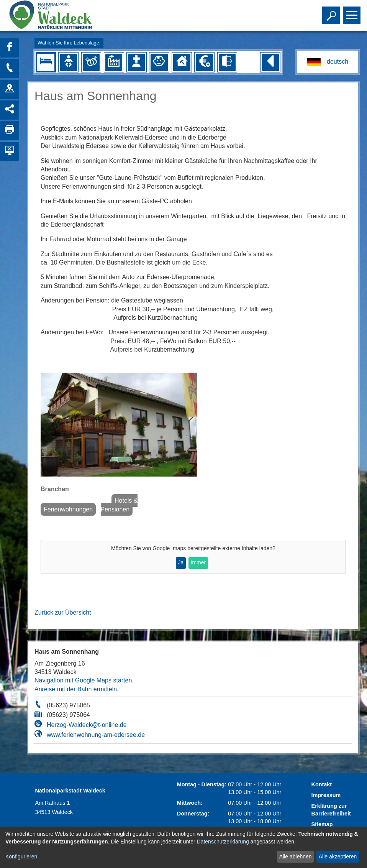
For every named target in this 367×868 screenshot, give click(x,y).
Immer (198, 562)
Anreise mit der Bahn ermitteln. (77, 689)
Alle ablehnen (296, 856)
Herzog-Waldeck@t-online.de (87, 725)
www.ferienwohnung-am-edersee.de (96, 735)
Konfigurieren (21, 856)
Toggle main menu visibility (353, 12)
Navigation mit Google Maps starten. (84, 680)
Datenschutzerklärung (223, 842)
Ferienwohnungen (68, 509)
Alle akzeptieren (338, 856)
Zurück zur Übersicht (63, 612)
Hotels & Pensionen (119, 505)
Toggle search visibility (332, 12)
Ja (181, 562)
